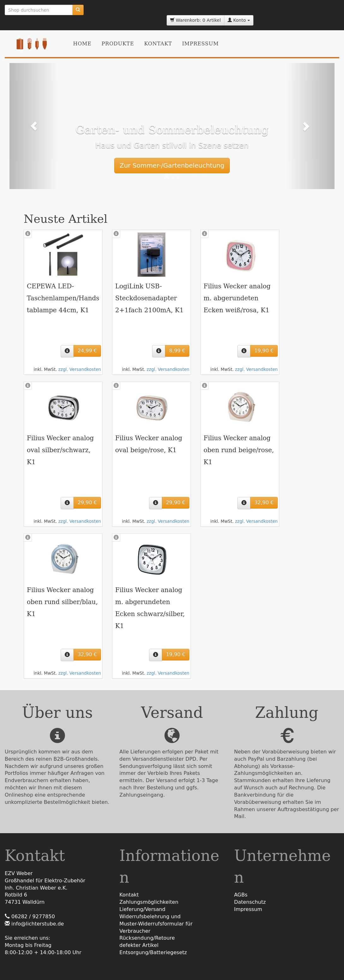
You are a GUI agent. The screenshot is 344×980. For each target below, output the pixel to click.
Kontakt (158, 44)
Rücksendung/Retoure (147, 938)
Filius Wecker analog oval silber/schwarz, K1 (60, 450)
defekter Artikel (139, 945)
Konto (239, 20)
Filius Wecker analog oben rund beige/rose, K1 (239, 450)
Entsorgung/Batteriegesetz (153, 952)
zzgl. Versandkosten (80, 369)
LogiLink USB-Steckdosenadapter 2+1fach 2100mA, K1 (149, 298)
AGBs (241, 895)
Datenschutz (250, 902)
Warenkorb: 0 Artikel (196, 20)
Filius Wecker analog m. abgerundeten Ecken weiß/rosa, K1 (237, 298)
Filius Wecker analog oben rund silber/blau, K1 (62, 602)
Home (82, 44)
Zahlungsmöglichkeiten (149, 902)
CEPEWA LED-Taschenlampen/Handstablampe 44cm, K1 (63, 298)
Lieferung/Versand (142, 909)
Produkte (118, 44)
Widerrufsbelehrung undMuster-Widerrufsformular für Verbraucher (156, 924)
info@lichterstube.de (38, 924)
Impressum (200, 44)
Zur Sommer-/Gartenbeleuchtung (172, 165)
